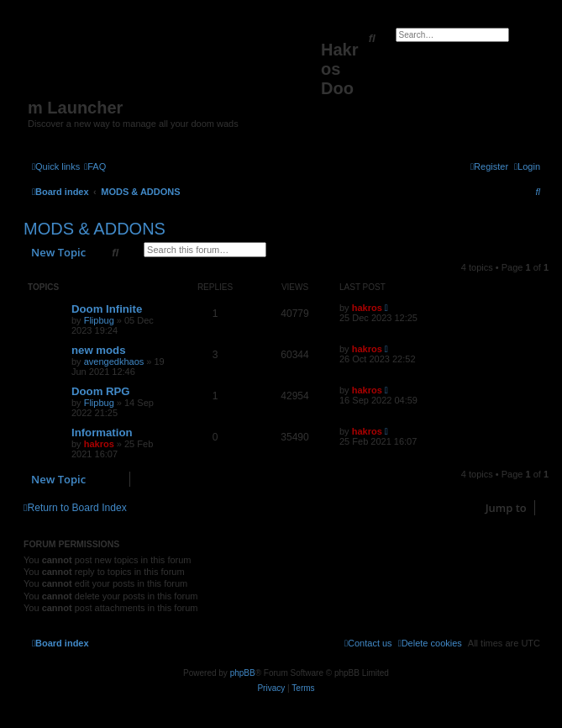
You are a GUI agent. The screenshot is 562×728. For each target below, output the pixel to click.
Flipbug (99, 320)
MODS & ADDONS (95, 229)
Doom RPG (101, 391)
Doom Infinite (107, 309)
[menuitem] (95, 166)
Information (102, 433)
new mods (98, 350)
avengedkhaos (114, 361)
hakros (367, 308)
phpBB (243, 673)
